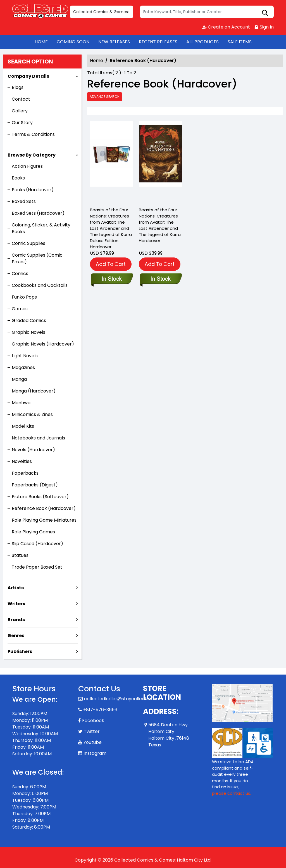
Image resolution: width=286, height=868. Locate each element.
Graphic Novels (28, 332)
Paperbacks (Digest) (35, 485)
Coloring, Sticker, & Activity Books (41, 228)
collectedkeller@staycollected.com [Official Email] (124, 699)
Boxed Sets (24, 201)
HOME (41, 42)
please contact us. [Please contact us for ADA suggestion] (232, 793)
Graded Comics (29, 321)
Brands (16, 620)
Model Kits (23, 426)
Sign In (264, 27)
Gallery (20, 111)
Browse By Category (32, 155)
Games (20, 309)
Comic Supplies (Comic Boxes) (37, 258)
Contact (21, 99)
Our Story (22, 123)
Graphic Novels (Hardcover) (43, 344)
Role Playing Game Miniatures (44, 520)
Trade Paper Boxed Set (37, 567)
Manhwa (21, 403)
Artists (16, 588)
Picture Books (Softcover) (40, 497)
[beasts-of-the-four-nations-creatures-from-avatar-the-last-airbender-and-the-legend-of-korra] (160, 162)
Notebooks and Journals (38, 438)
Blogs (18, 87)
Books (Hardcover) (33, 190)
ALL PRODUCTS (202, 42)
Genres (16, 636)
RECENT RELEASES (158, 42)
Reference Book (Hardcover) (44, 508)
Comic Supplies (28, 243)
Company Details (28, 76)
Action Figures (27, 166)
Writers (16, 604)
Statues (20, 555)
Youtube (93, 742)
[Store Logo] (40, 11)
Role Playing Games (33, 532)
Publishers (20, 651)
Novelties (22, 461)
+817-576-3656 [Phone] (100, 710)
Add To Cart (111, 264)
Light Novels (25, 356)
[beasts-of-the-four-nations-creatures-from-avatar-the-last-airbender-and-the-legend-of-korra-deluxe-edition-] (112, 162)
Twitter (92, 731)
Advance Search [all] (105, 97)
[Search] (207, 12)
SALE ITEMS (240, 42)
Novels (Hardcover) (33, 450)
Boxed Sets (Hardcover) (38, 213)
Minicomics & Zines (32, 414)
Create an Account (226, 27)
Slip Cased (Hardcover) (37, 544)
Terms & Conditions (33, 134)
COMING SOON (73, 42)
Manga (19, 379)
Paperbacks (25, 473)
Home (96, 61)
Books (18, 178)
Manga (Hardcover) (34, 391)
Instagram (95, 753)
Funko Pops (24, 297)
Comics (20, 274)
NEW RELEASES (114, 42)
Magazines (23, 367)
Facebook (93, 721)
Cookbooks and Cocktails (40, 285)
